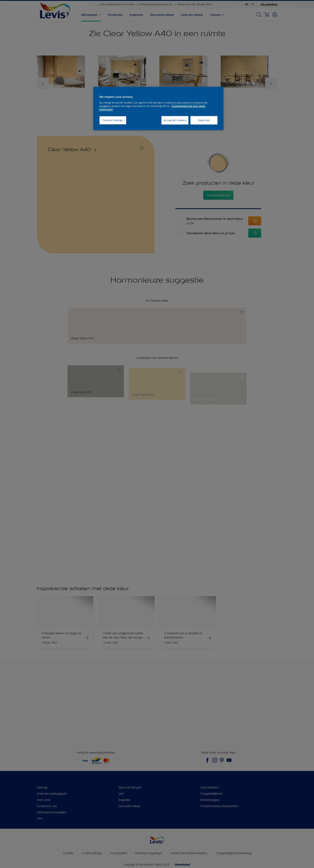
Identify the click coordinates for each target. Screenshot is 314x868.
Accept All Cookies (175, 120)
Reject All (204, 120)
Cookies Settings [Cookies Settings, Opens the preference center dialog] (113, 120)
